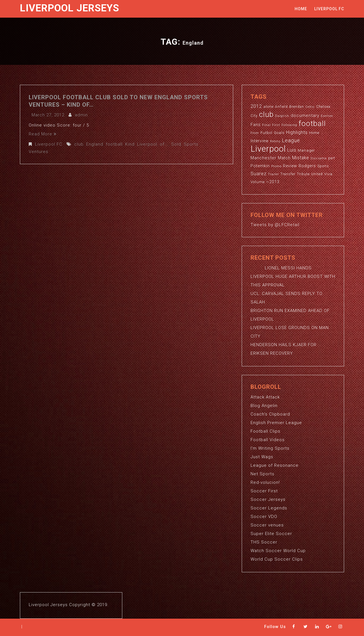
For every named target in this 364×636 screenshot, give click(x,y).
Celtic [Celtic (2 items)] (310, 107)
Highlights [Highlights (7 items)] (297, 133)
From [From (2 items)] (255, 133)
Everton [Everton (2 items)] (327, 116)
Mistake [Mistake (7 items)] (301, 158)
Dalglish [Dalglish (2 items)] (282, 116)
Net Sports (262, 474)
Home (301, 9)
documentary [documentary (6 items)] (305, 115)
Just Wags (262, 457)
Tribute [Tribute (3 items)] (303, 174)
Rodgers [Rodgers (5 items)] (307, 166)
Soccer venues (267, 525)
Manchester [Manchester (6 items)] (263, 158)
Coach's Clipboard (270, 414)
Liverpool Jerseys (70, 8)
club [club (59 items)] (266, 114)
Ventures (39, 152)
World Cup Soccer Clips (277, 559)
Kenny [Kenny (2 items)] (275, 141)
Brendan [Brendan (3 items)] (297, 107)
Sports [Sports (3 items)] (323, 166)
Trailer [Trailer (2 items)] (273, 174)
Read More (43, 134)
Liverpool (147, 144)
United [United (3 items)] (317, 174)
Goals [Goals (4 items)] (279, 133)
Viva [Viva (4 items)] (328, 174)
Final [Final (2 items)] (266, 125)
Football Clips (265, 431)
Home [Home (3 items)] (314, 133)
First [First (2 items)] (276, 125)
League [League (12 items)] (291, 140)
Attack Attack (265, 397)
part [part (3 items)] (332, 158)
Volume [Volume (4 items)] (258, 182)
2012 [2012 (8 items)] (256, 106)
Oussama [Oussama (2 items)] (319, 158)
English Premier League (276, 423)
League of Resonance (275, 465)
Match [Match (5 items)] (284, 158)
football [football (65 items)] (312, 123)
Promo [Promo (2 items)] (276, 166)
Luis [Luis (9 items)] (292, 150)
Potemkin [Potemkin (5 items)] (260, 166)
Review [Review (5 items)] (290, 166)
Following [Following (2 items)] (289, 125)
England (95, 144)
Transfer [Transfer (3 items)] (288, 174)
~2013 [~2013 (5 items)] (273, 182)
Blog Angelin (264, 406)
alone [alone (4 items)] (268, 107)
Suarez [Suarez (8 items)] (258, 174)
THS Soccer (264, 542)
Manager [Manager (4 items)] (306, 150)
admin (81, 115)
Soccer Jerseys (268, 499)
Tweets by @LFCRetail (275, 225)
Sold (176, 144)
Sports (191, 144)
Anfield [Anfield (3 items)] (281, 107)
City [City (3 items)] (254, 116)
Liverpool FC (329, 9)
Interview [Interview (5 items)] (260, 141)
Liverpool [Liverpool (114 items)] (268, 149)
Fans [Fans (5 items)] (256, 125)
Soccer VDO (264, 517)
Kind (130, 144)
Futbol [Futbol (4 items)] (266, 133)
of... (164, 144)
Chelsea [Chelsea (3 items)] (323, 107)
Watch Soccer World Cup (278, 551)
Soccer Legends (269, 508)
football (114, 144)
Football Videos (268, 440)
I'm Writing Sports (270, 448)
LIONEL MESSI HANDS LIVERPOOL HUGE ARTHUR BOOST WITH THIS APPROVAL (293, 276)
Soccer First (264, 491)
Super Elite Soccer (271, 534)
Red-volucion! (265, 482)
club (79, 144)
